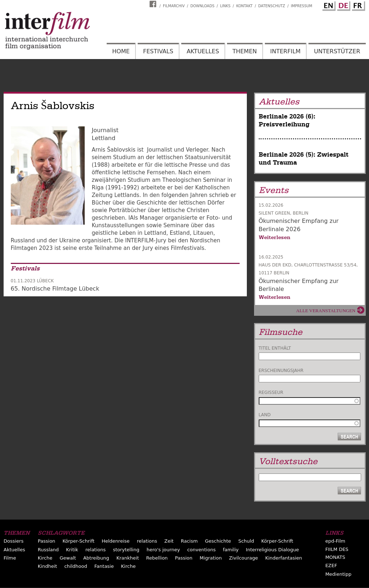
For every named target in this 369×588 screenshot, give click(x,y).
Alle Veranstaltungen (326, 311)
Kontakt (244, 6)
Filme (10, 558)
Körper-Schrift (78, 541)
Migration (211, 558)
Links (225, 6)
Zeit (169, 541)
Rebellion (157, 558)
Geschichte (218, 541)
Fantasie (104, 566)
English (328, 5)
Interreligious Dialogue (272, 550)
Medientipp (339, 574)
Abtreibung (96, 558)
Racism (189, 541)
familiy (231, 550)
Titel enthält (275, 348)
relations (147, 541)
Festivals (158, 51)
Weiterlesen (275, 237)
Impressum (302, 6)
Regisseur (271, 392)
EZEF (331, 565)
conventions (201, 550)
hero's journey (163, 550)
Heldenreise (115, 541)
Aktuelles (203, 51)
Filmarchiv (174, 6)
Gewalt (68, 558)
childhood (75, 566)
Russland (48, 550)
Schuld (246, 541)
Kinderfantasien (284, 558)
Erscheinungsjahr (281, 371)
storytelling (126, 550)
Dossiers (14, 541)
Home (121, 51)
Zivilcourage (243, 558)
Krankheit (128, 558)
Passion (47, 541)
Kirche (45, 558)
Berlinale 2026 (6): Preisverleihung (287, 120)
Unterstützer (337, 51)
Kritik (72, 550)
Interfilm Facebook (154, 4)
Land (265, 415)
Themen (245, 51)
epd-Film (335, 541)
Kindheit (48, 566)
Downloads (202, 6)
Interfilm (285, 51)
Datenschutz (272, 6)
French (357, 5)
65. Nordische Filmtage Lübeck (55, 289)
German (343, 5)
